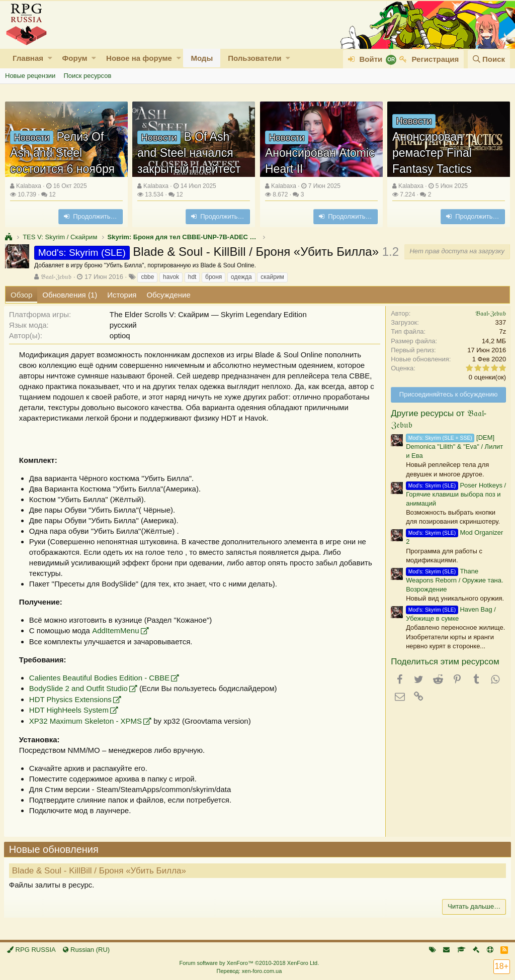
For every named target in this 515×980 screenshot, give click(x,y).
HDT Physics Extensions (71, 699)
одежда (241, 277)
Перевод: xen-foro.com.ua (249, 971)
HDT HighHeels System (70, 710)
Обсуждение (168, 295)
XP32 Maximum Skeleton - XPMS (87, 721)
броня (213, 277)
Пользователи (254, 58)
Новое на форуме (139, 58)
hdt (192, 277)
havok (171, 277)
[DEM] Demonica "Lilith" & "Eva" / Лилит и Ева (453, 447)
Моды (202, 58)
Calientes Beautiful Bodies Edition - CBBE (100, 678)
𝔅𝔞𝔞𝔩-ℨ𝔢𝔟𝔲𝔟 (56, 277)
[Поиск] (489, 59)
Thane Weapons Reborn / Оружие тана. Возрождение (453, 580)
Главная (28, 58)
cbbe (147, 277)
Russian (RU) (86, 950)
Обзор (21, 295)
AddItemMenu (116, 630)
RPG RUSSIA (31, 950)
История (122, 295)
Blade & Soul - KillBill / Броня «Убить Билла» (100, 871)
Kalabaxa (29, 186)
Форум (74, 58)
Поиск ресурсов (87, 76)
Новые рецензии (30, 76)
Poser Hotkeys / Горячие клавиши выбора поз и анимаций (455, 494)
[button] (50, 58)
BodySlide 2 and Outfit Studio (79, 688)
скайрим (272, 277)
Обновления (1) (70, 295)
